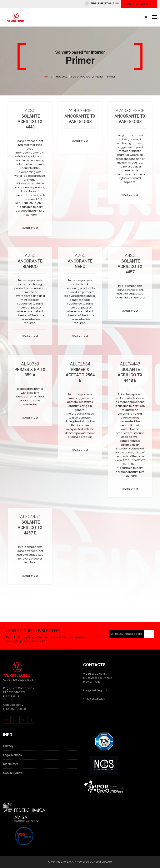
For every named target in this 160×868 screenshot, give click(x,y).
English (97, 3)
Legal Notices (12, 755)
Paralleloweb (103, 862)
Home (48, 77)
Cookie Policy (12, 773)
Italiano (112, 3)
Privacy (8, 746)
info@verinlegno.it (95, 690)
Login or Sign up (139, 4)
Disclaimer (11, 764)
